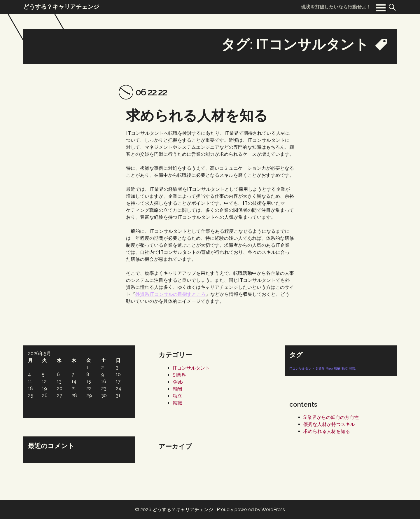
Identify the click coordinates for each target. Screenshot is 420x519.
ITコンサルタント (191, 368)
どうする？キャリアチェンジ (183, 510)
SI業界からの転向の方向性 (331, 417)
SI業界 (179, 375)
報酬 (177, 389)
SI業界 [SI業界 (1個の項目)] (320, 368)
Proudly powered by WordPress (251, 510)
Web (178, 382)
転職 (177, 403)
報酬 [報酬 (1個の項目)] (337, 368)
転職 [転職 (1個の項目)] (352, 368)
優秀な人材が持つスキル (329, 424)
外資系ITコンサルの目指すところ (170, 294)
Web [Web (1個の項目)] (329, 368)
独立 (177, 396)
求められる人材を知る (197, 116)
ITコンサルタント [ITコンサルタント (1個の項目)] (302, 368)
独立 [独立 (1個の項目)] (345, 368)
